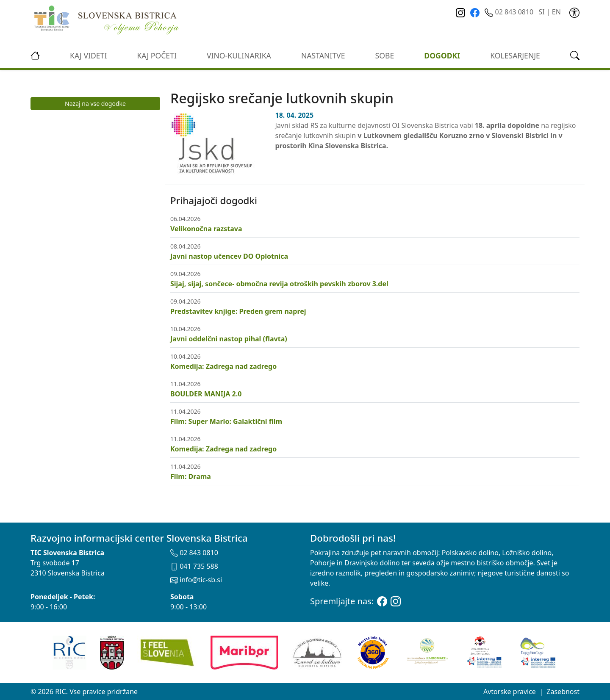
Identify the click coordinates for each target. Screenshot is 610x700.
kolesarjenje (515, 55)
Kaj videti (88, 55)
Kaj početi (157, 55)
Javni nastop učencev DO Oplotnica (229, 256)
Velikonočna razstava (206, 229)
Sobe (385, 55)
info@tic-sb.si (196, 580)
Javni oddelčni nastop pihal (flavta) (229, 339)
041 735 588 (194, 566)
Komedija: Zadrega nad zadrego (223, 366)
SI (541, 12)
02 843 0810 (510, 12)
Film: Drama (191, 476)
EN (556, 12)
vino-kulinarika (239, 55)
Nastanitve (323, 55)
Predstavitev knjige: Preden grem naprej (238, 311)
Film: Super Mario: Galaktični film (226, 421)
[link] (574, 12)
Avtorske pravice (510, 692)
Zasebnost (563, 692)
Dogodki (442, 55)
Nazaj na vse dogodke (95, 104)
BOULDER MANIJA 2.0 (206, 394)
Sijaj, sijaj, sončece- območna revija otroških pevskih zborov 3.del (279, 284)
